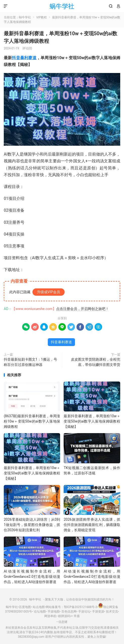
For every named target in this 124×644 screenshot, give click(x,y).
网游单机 (50, 616)
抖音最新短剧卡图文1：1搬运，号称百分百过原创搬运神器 (30, 362)
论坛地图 (40, 612)
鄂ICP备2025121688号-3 (80, 607)
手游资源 (98, 612)
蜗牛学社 (62, 6)
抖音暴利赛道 (24, 58)
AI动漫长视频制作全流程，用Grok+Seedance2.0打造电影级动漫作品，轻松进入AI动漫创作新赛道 (32, 577)
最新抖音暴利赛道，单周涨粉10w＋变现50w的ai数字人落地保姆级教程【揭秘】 (92, 421)
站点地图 (39, 607)
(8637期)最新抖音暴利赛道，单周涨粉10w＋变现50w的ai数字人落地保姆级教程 (32, 421)
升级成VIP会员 (49, 292)
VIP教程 (42, 17)
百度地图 (25, 607)
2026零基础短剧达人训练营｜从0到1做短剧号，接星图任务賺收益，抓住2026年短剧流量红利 (32, 525)
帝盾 (77, 616)
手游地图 (54, 612)
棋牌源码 (64, 616)
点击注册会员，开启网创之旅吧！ (82, 309)
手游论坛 (84, 612)
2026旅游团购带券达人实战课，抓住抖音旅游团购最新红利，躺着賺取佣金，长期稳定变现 (92, 525)
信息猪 (63, 622)
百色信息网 (69, 612)
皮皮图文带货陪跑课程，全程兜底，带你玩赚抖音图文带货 (96, 362)
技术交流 (112, 612)
